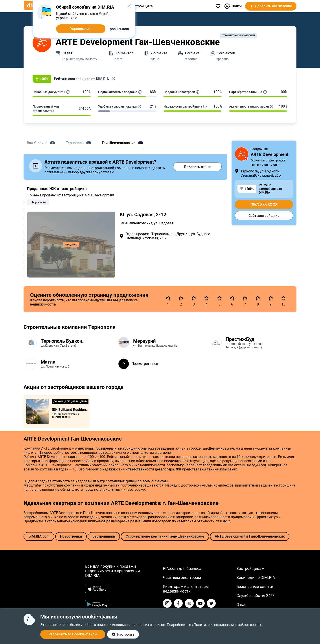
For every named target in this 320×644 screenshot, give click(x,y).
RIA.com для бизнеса (182, 568)
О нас (241, 605)
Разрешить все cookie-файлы (73, 634)
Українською (81, 29)
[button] (160, 79)
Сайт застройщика (264, 216)
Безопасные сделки (255, 586)
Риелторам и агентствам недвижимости (186, 589)
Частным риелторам (182, 577)
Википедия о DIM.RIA (256, 577)
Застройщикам (250, 568)
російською (119, 29)
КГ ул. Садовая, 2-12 (143, 215)
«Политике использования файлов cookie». (227, 625)
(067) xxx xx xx (264, 204)
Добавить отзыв (198, 167)
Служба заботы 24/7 (255, 596)
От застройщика (139, 6)
